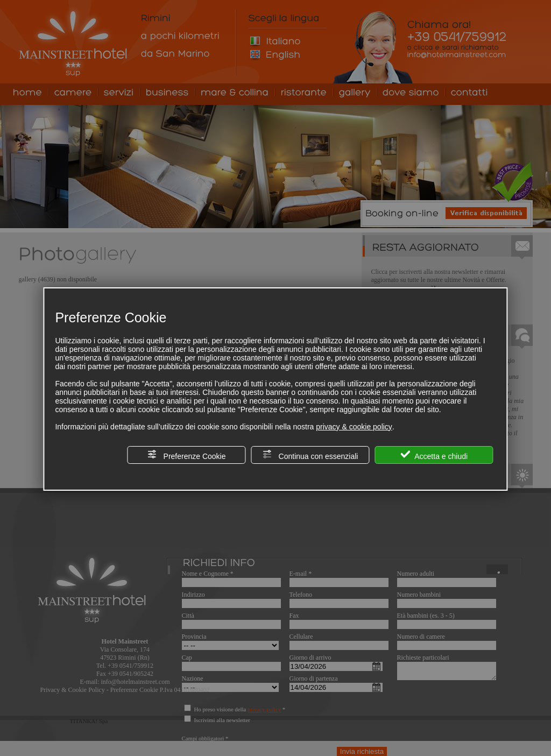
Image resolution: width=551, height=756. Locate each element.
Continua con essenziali (310, 455)
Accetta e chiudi (434, 455)
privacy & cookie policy (354, 427)
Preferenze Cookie (187, 455)
